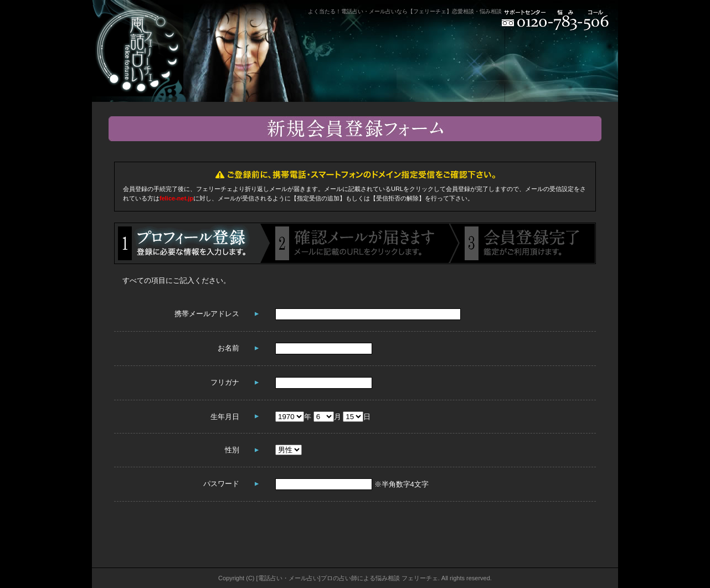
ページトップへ (579, 562)
